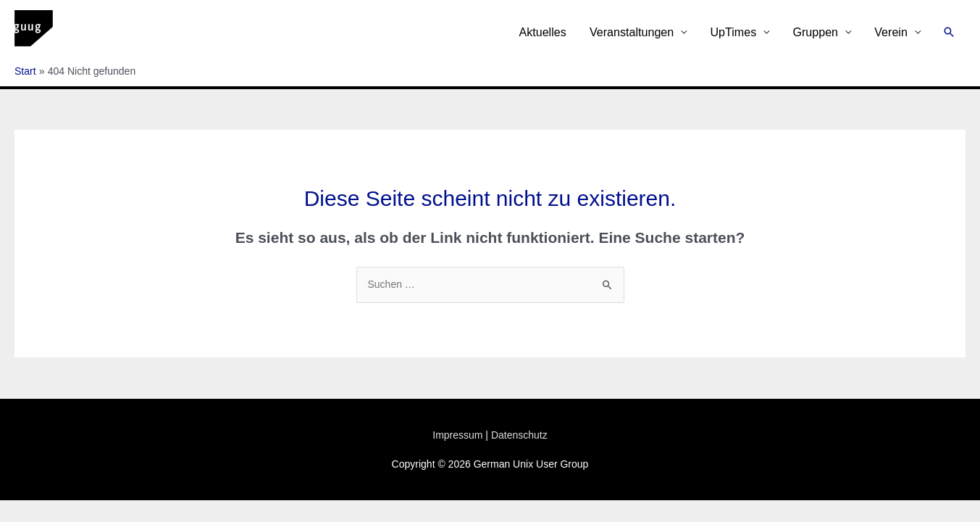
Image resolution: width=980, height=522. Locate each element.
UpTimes (733, 32)
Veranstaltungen (632, 32)
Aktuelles (542, 32)
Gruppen (815, 32)
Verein (891, 32)
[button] (949, 32)
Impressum (457, 435)
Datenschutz (519, 435)
